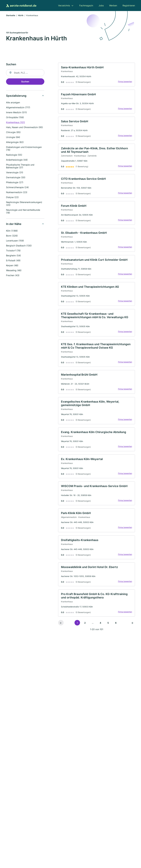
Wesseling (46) (14, 271)
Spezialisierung (16, 96)
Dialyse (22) (12, 198)
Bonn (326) (12, 236)
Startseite (11, 16)
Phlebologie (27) (15, 183)
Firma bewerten (124, 82)
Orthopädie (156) (15, 118)
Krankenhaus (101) (15, 123)
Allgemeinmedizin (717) (18, 108)
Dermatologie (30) (16, 178)
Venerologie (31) (15, 173)
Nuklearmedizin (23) (17, 193)
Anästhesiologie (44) (17, 160)
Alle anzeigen (13, 103)
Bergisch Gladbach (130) (19, 246)
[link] (97, 75)
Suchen (25, 82)
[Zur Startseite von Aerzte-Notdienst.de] (21, 6)
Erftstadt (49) (13, 261)
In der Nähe (14, 224)
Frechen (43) (13, 276)
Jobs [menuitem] (101, 6)
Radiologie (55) (14, 155)
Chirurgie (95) (13, 133)
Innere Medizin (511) (16, 113)
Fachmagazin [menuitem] (86, 6)
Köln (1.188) (12, 231)
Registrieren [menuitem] (129, 6)
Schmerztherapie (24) (17, 188)
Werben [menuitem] (113, 6)
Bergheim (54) (13, 256)
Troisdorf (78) (13, 251)
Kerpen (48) (12, 266)
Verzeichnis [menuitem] (64, 6)
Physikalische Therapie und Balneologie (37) (20, 167)
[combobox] (25, 73)
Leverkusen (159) (15, 241)
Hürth (21, 16)
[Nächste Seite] (132, 633)
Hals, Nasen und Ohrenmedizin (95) (25, 128)
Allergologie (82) (15, 143)
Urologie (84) (13, 138)
